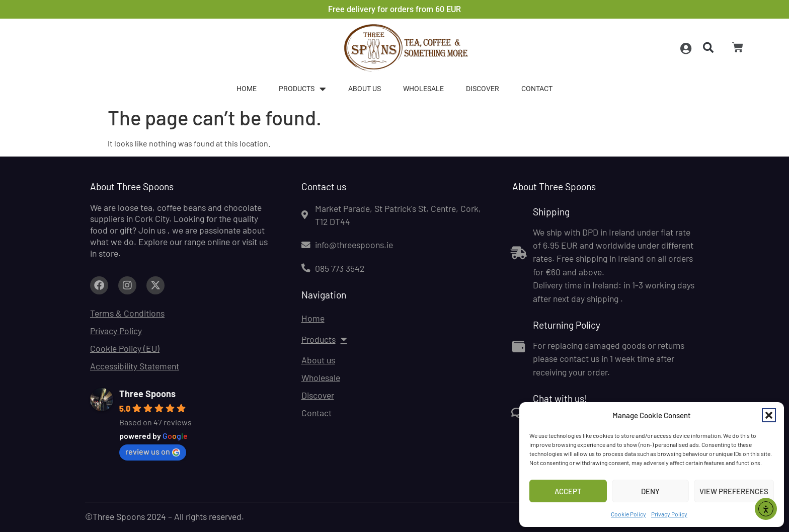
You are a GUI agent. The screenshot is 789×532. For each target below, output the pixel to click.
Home (247, 89)
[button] (769, 415)
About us (365, 89)
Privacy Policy (669, 514)
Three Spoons (147, 394)
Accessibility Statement (135, 366)
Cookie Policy (628, 514)
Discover (483, 89)
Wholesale (423, 89)
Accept (568, 491)
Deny (650, 491)
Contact (537, 89)
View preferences (734, 491)
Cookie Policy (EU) (125, 348)
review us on (153, 451)
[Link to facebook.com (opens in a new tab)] (99, 285)
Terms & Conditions (127, 313)
